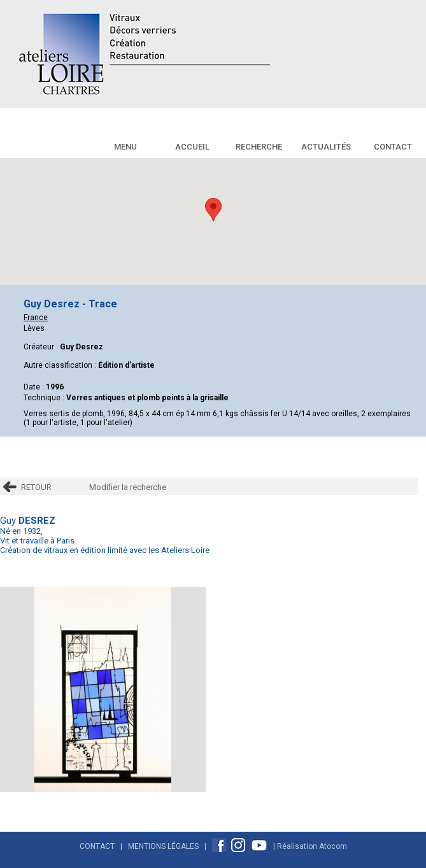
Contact (393, 147)
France (36, 318)
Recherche (259, 147)
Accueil (192, 147)
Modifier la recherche (128, 487)
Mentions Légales (163, 846)
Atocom (333, 846)
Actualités (326, 147)
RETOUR (36, 487)
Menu (125, 147)
